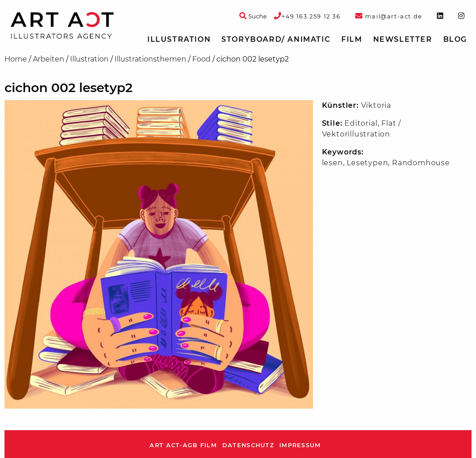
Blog (455, 39)
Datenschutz (248, 445)
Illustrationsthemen (150, 59)
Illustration (179, 39)
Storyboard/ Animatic (276, 39)
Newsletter (403, 39)
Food (201, 59)
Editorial (361, 123)
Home (16, 59)
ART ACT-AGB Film (183, 445)
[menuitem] (179, 40)
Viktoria (376, 105)
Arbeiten (48, 59)
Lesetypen (367, 163)
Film (352, 39)
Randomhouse (421, 163)
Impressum (300, 445)
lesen (333, 163)
